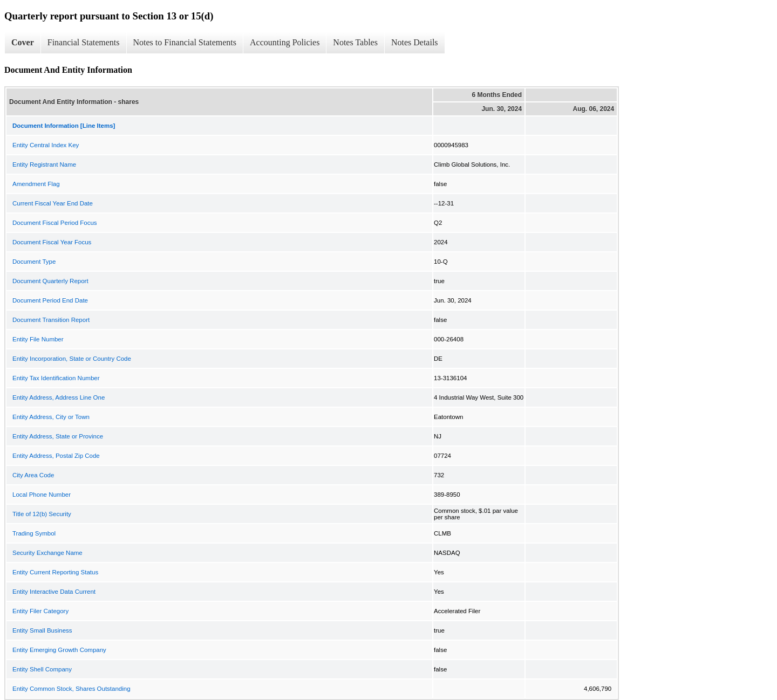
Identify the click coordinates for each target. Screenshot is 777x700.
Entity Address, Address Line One (59, 397)
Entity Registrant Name (44, 164)
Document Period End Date (50, 300)
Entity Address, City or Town (51, 417)
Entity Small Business (42, 630)
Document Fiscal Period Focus (55, 223)
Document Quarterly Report (50, 281)
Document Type (34, 262)
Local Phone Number (42, 495)
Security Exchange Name (47, 553)
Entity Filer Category (40, 611)
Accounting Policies (285, 42)
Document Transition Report (51, 320)
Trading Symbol (34, 533)
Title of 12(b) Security (42, 514)
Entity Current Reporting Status (55, 572)
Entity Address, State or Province (58, 436)
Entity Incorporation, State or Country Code (72, 359)
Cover (23, 42)
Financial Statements (84, 42)
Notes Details (415, 42)
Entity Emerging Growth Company (59, 650)
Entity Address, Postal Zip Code (56, 456)
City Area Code (33, 475)
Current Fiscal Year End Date (53, 203)
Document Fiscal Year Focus (52, 242)
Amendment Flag (36, 184)
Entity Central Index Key (46, 145)
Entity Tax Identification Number (56, 378)
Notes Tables (355, 42)
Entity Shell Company (42, 669)
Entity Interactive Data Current (54, 592)
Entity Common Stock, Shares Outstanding (71, 689)
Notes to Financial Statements (185, 42)
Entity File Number (38, 339)
